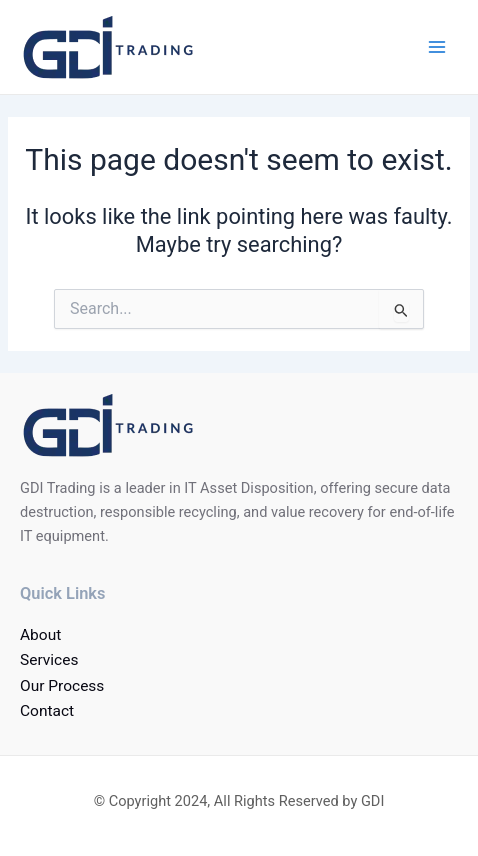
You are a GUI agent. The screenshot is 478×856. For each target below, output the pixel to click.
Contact (47, 711)
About (40, 635)
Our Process (62, 686)
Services (49, 660)
